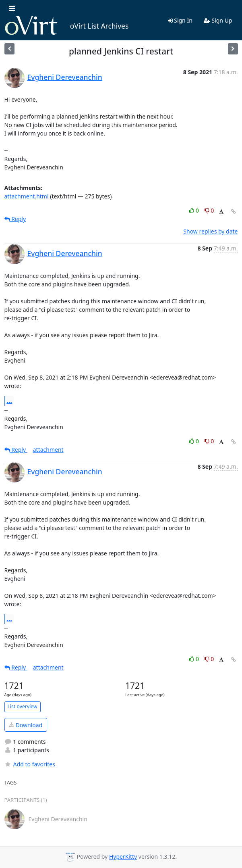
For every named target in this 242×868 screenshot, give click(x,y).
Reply (15, 219)
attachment (48, 450)
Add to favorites (30, 764)
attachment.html (27, 196)
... (10, 401)
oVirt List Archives (67, 26)
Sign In (180, 20)
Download (26, 725)
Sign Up (218, 20)
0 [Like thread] (195, 210)
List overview (23, 706)
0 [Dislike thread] (209, 210)
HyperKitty (123, 857)
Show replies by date (210, 231)
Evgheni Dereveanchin (65, 77)
